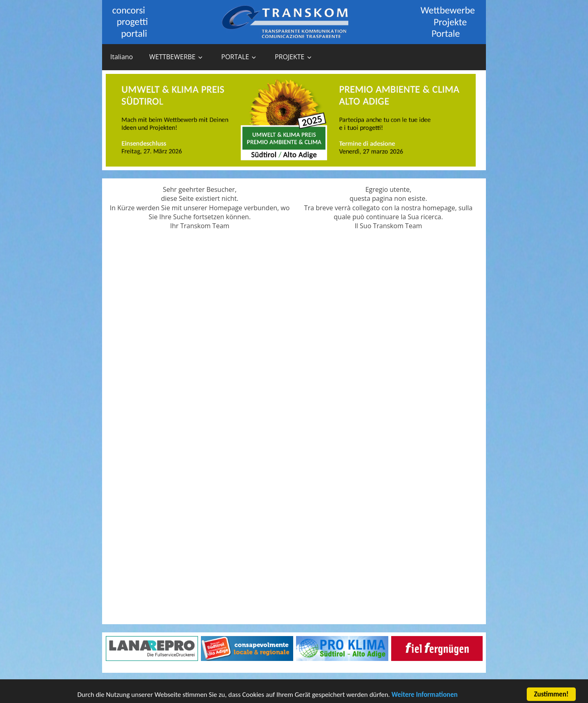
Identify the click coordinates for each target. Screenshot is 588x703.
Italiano (121, 57)
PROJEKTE (290, 57)
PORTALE (235, 57)
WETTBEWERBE (172, 57)
